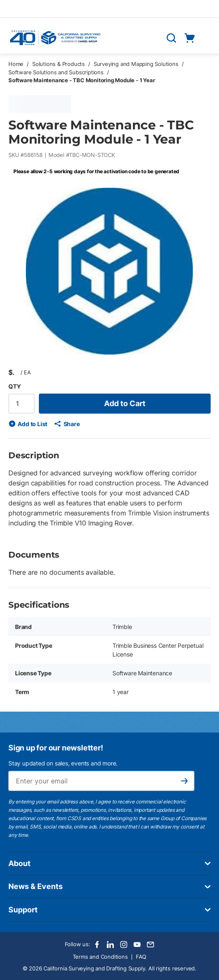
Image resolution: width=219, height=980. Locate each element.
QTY (14, 386)
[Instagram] (124, 945)
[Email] (150, 945)
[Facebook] (97, 945)
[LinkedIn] (110, 945)
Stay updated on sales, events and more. (63, 763)
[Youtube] (137, 945)
